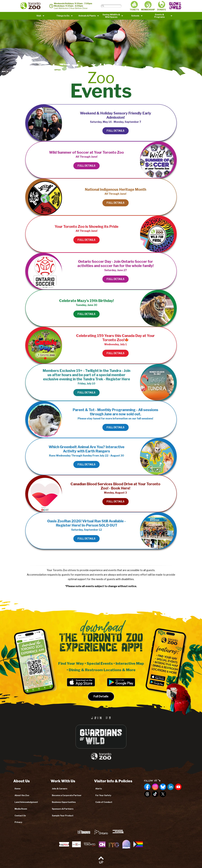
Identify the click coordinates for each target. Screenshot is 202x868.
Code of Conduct (104, 802)
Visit (39, 16)
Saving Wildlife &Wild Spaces (111, 16)
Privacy (18, 822)
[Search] (113, 6)
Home (18, 789)
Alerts (99, 789)
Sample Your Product (63, 816)
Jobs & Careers (60, 789)
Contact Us (20, 816)
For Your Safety (103, 795)
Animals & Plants (87, 16)
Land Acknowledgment (26, 802)
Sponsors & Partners (63, 809)
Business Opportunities (64, 802)
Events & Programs (159, 16)
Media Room (21, 809)
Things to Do (63, 16)
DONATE (162, 6)
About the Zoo (22, 795)
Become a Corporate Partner (67, 795)
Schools (135, 16)
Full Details (101, 702)
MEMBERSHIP (148, 6)
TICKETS (134, 6)
